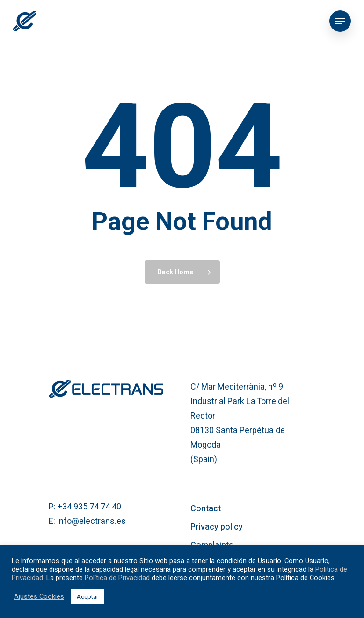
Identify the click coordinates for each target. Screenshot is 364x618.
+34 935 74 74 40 (89, 507)
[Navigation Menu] (340, 21)
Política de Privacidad (117, 578)
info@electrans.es (91, 521)
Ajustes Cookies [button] (39, 597)
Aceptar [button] (87, 597)
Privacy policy (217, 527)
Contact (206, 509)
